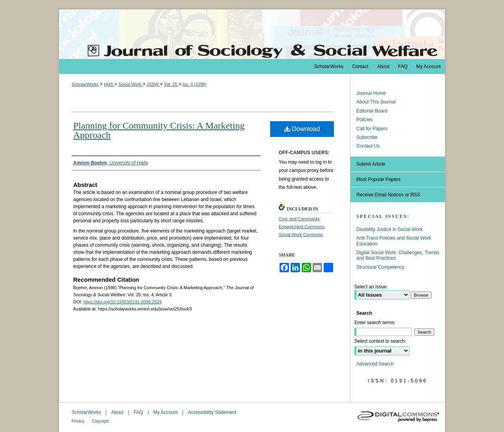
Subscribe (367, 137)
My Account (166, 412)
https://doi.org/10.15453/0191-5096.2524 (123, 302)
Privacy (79, 421)
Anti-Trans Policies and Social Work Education (394, 241)
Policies (364, 120)
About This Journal (376, 102)
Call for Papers (372, 129)
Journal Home (371, 93)
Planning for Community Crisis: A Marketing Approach (159, 130)
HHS (109, 84)
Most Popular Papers (378, 179)
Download (302, 129)
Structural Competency (380, 267)
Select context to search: (380, 341)
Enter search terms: (375, 323)
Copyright (101, 421)
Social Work (131, 84)
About (118, 412)
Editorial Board (372, 111)
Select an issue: (371, 287)
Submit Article (371, 164)
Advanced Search (375, 364)
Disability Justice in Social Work (390, 229)
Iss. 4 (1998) (194, 84)
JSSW (153, 84)
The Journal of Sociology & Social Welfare (252, 34)
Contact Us (368, 146)
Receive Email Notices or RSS (388, 195)
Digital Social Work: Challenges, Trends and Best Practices (398, 255)
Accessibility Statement (212, 412)
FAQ (139, 412)
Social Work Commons (301, 234)
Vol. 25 (171, 84)
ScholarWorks (85, 84)
